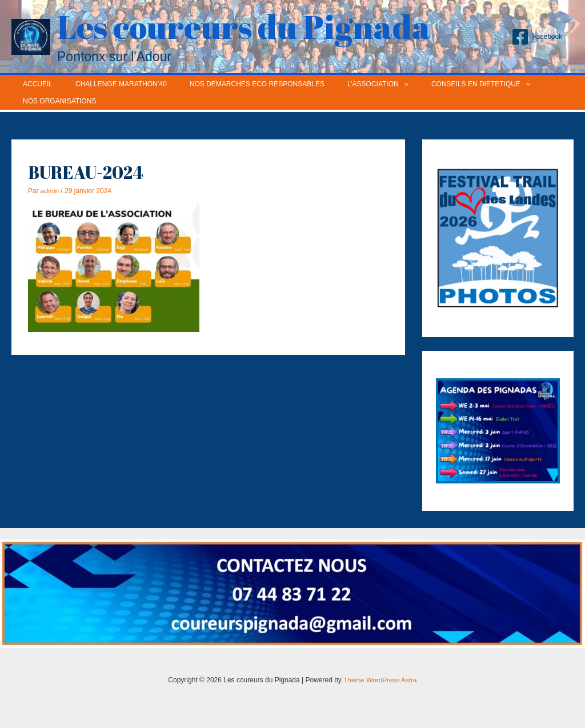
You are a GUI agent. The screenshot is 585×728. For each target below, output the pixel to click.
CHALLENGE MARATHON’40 (107, 84)
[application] (372, 84)
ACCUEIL (33, 84)
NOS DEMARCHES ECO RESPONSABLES (234, 84)
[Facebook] (537, 37)
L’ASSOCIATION (346, 84)
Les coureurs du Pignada (244, 26)
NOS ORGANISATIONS (55, 101)
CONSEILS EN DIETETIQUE (440, 84)
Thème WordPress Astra (380, 680)
